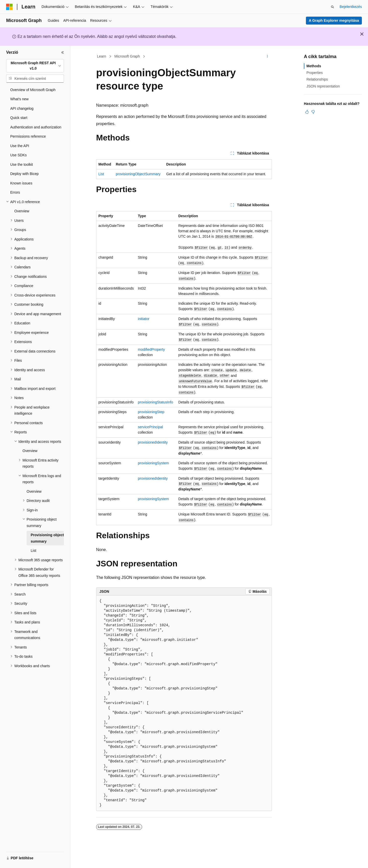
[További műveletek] (267, 57)
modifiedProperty (152, 349)
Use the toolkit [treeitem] (22, 164)
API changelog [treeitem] (22, 108)
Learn (102, 56)
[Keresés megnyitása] (332, 7)
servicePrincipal (151, 427)
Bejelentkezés (351, 7)
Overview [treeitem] (22, 211)
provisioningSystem (153, 463)
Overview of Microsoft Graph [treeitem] (33, 90)
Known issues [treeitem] (21, 183)
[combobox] (35, 66)
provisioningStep (151, 412)
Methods (314, 66)
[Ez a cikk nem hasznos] (313, 112)
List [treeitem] (33, 551)
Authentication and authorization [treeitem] (36, 127)
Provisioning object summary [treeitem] (47, 538)
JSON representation (323, 86)
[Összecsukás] (63, 52)
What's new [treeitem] (19, 99)
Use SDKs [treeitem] (19, 155)
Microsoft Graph (127, 56)
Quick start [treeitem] (19, 118)
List (101, 174)
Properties (315, 73)
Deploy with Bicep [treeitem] (24, 174)
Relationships (317, 79)
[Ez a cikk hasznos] (307, 112)
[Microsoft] (9, 7)
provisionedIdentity (153, 442)
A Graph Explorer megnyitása (334, 20)
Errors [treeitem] (15, 192)
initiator (144, 319)
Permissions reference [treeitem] (28, 136)
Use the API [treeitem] (20, 146)
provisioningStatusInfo (156, 402)
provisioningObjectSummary (138, 174)
